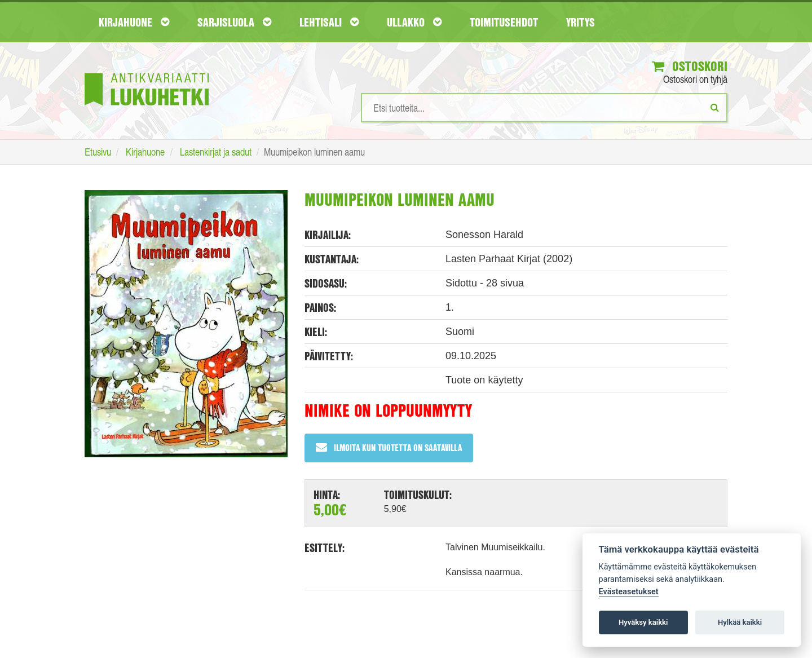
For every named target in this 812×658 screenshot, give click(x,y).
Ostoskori (690, 66)
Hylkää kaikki (740, 622)
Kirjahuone (134, 22)
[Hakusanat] (544, 108)
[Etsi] (715, 107)
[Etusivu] (147, 72)
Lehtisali (329, 22)
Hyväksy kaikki (643, 622)
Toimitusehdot (504, 22)
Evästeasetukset (629, 592)
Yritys (581, 22)
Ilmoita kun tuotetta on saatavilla (389, 447)
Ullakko (414, 22)
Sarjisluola (234, 22)
